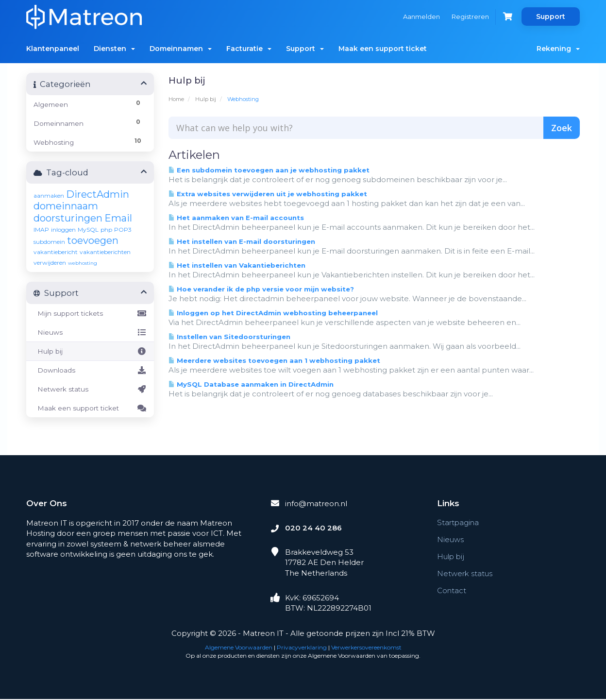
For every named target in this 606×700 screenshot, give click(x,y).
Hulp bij (206, 99)
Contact (452, 590)
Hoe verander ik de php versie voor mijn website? (261, 289)
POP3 (123, 230)
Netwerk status (90, 389)
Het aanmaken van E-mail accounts (236, 218)
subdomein (49, 242)
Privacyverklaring (302, 648)
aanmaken (49, 196)
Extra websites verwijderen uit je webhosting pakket (268, 194)
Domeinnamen (181, 49)
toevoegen (93, 240)
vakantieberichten (105, 252)
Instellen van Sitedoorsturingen (229, 337)
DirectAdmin (98, 194)
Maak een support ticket (383, 49)
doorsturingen (68, 218)
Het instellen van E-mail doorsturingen (242, 241)
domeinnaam (66, 206)
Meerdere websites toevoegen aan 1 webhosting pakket (274, 360)
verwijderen (50, 263)
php (106, 230)
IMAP (41, 230)
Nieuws (90, 332)
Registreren (470, 17)
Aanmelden (421, 17)
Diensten (114, 49)
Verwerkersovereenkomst (366, 648)
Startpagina (458, 522)
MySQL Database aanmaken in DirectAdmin (251, 384)
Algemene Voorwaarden (239, 648)
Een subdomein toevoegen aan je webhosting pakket (269, 170)
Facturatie (249, 49)
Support (551, 17)
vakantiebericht (56, 252)
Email (118, 218)
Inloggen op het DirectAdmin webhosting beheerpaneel (273, 313)
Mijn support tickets (90, 313)
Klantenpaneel (53, 49)
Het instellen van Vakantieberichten (237, 265)
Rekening (558, 49)
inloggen (63, 230)
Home (176, 99)
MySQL (88, 230)
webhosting (83, 263)
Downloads (90, 370)
